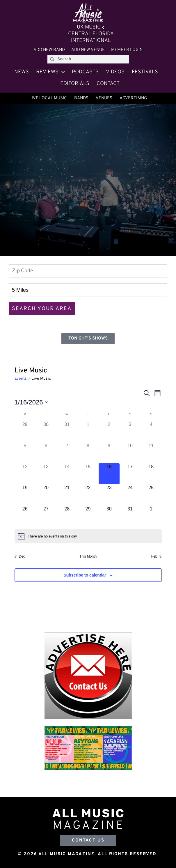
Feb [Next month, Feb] (157, 556)
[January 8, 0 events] (88, 453)
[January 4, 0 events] (151, 432)
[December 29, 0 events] (25, 432)
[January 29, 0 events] (88, 516)
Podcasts (85, 72)
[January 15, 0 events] (88, 474)
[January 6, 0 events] (46, 453)
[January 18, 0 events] (151, 474)
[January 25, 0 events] (151, 495)
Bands (81, 98)
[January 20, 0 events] (46, 495)
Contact (108, 84)
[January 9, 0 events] (109, 453)
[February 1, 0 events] (151, 516)
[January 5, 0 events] (25, 453)
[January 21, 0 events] (67, 495)
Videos (115, 72)
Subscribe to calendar (85, 575)
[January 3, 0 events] (130, 432)
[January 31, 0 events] (130, 516)
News (22, 72)
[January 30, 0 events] (109, 516)
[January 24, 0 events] (130, 495)
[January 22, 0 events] (88, 495)
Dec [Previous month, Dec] (20, 556)
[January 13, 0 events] (46, 474)
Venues (104, 98)
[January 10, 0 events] (130, 453)
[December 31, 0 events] (67, 432)
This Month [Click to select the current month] (88, 556)
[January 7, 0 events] (67, 453)
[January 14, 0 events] (67, 474)
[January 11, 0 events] (151, 453)
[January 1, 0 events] (88, 432)
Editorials (75, 84)
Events (21, 379)
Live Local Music (48, 98)
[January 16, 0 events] (109, 474)
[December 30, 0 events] (46, 432)
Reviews (50, 72)
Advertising (133, 98)
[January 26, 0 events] (25, 516)
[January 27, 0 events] (46, 516)
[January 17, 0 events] (130, 474)
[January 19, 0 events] (25, 495)
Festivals (145, 72)
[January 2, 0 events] (109, 432)
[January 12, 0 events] (25, 474)
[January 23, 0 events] (109, 495)
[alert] (88, 536)
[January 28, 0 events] (67, 516)
